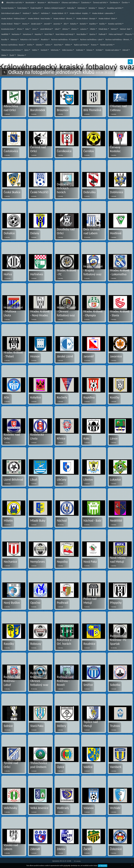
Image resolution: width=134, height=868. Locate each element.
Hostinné (26, 13)
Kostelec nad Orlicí (115, 24)
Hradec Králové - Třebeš (10, 24)
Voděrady (79, 50)
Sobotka (39, 45)
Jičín (65, 24)
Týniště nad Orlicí (106, 45)
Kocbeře (83, 24)
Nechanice (16, 34)
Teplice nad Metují (81, 45)
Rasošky (4, 40)
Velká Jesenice (67, 50)
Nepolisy (38, 34)
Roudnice (44, 40)
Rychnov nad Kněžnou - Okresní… (118, 40)
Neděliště (5, 34)
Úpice (26, 50)
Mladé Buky (103, 29)
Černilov (125, 3)
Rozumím (104, 866)
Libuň (57, 29)
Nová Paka (48, 34)
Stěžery (68, 45)
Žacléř (12, 55)
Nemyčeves (27, 34)
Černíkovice (114, 3)
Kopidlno (93, 24)
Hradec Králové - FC (59, 13)
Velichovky (55, 50)
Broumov (41, 3)
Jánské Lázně (36, 24)
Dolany (101, 8)
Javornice (57, 24)
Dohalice (92, 8)
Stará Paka (58, 45)
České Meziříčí (36, 8)
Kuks (27, 29)
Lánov (35, 29)
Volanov (90, 50)
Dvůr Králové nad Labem (10, 13)
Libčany (65, 29)
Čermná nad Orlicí (100, 3)
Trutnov (94, 45)
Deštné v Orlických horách (54, 8)
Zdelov (4, 55)
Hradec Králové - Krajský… (79, 13)
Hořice (35, 13)
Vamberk (44, 50)
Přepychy (129, 34)
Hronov (25, 24)
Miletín (93, 29)
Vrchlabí (99, 50)
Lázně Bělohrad (46, 29)
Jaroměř (47, 24)
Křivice (20, 29)
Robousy (14, 40)
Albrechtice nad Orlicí (14, 3)
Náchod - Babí (125, 29)
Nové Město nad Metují (64, 34)
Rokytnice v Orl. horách (29, 40)
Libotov (74, 29)
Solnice (48, 45)
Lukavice (83, 29)
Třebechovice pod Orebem (11, 50)
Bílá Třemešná (53, 3)
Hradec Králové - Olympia (86, 19)
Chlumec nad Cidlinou (70, 3)
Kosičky (102, 24)
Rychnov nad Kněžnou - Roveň (12, 45)
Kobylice (73, 24)
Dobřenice (81, 8)
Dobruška (71, 8)
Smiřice (30, 45)
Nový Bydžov (81, 34)
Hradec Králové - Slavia (107, 19)
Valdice (35, 50)
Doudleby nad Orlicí (114, 8)
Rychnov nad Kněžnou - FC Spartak (64, 40)
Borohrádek (30, 3)
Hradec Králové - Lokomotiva (103, 13)
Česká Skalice (22, 8)
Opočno (92, 34)
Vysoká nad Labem (112, 50)
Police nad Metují (115, 34)
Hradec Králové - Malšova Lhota (13, 19)
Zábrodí (125, 50)
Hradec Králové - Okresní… (63, 19)
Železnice (21, 55)
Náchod (114, 29)
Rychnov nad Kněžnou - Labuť (91, 40)
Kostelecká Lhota (8, 29)
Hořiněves (45, 13)
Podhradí (102, 34)
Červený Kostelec (8, 8)
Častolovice (85, 3)
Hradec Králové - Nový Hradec (39, 19)
